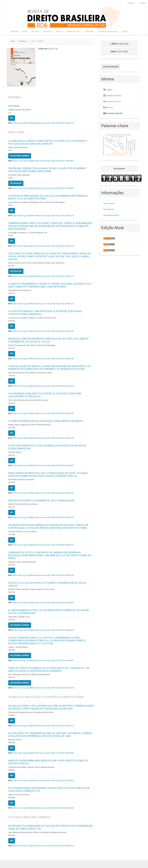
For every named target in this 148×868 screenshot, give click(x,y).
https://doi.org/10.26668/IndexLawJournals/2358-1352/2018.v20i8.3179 (43, 304)
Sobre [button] (59, 31)
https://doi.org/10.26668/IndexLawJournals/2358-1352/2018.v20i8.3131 (43, 545)
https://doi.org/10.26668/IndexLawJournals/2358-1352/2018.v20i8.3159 (43, 331)
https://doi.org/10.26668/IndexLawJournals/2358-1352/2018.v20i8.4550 (43, 688)
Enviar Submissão (111, 67)
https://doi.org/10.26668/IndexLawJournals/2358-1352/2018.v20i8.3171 (43, 276)
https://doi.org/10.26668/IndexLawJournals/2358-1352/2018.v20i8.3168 (43, 359)
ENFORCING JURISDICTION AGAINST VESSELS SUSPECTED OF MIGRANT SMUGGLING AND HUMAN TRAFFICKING (47, 170)
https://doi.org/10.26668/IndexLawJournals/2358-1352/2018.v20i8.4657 (43, 188)
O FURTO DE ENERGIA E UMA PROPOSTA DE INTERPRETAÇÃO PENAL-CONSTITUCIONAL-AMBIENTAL (45, 313)
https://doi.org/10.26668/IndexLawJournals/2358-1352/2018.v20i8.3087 (43, 465)
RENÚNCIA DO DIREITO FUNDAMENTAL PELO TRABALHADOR (41, 500)
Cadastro (131, 3)
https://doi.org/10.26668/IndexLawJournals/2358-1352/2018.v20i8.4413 (43, 846)
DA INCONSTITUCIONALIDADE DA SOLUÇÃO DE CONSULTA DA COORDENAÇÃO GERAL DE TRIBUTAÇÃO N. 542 (50, 827)
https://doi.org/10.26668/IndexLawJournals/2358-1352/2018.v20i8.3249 (43, 575)
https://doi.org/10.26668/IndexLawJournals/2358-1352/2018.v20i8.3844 (43, 602)
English (109, 90)
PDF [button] (12, 118)
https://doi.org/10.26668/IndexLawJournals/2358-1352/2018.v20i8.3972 (43, 726)
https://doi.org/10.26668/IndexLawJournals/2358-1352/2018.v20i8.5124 (43, 123)
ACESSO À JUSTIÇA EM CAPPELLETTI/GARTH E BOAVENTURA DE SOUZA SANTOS (47, 584)
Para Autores (109, 209)
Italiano (110, 107)
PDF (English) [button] (16, 183)
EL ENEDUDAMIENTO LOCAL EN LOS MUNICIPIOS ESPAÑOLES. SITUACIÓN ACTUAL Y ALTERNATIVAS (48, 612)
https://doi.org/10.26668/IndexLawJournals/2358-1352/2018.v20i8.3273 (43, 215)
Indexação (89, 31)
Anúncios (47, 31)
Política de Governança (108, 31)
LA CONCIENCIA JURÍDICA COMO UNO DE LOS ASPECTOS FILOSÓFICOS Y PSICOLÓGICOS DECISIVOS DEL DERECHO (48, 142)
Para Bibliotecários (111, 215)
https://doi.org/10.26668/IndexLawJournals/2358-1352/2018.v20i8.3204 (43, 386)
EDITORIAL (14, 106)
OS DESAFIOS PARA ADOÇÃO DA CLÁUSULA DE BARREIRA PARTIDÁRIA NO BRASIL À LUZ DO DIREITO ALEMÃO (48, 197)
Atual (25, 31)
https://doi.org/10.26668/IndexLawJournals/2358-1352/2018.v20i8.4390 (43, 808)
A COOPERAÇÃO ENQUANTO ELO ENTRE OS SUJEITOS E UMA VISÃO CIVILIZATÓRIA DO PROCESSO (45, 395)
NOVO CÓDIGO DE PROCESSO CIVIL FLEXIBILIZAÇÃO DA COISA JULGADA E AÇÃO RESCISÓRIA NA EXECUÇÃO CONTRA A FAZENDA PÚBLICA (48, 474)
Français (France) (114, 101)
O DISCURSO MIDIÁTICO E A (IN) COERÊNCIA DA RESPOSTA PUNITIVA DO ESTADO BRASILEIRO (47, 447)
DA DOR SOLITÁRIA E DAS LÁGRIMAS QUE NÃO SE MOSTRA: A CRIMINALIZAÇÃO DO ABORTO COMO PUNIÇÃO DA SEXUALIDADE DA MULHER (51, 707)
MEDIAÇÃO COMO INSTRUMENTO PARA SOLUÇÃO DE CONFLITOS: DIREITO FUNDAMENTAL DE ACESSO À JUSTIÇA (48, 340)
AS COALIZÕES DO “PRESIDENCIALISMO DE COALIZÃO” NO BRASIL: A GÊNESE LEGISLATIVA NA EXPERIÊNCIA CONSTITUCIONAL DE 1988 (50, 735)
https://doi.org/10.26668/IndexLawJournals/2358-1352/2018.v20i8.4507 (43, 660)
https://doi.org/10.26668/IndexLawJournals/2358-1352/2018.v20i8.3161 (43, 246)
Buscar (125, 31)
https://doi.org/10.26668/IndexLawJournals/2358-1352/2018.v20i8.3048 (43, 493)
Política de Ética (74, 31)
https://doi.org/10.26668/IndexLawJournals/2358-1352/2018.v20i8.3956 (43, 753)
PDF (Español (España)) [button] (20, 156)
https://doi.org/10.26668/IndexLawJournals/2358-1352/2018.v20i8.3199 (43, 438)
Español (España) (114, 95)
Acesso (143, 3)
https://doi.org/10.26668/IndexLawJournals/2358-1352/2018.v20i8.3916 (43, 780)
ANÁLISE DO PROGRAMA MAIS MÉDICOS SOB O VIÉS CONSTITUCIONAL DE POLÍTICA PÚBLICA (48, 762)
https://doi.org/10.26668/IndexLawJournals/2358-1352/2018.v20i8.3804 (43, 161)
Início (13, 41)
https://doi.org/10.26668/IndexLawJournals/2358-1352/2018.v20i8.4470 (43, 630)
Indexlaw (14, 31)
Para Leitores (109, 203)
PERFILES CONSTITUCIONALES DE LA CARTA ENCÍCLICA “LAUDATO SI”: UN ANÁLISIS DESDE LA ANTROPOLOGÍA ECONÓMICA (49, 669)
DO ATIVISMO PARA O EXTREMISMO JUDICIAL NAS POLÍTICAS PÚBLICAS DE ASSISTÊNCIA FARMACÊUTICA (49, 789)
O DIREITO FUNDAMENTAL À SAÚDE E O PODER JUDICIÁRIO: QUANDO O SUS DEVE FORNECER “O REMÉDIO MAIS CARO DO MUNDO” (50, 285)
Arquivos (35, 31)
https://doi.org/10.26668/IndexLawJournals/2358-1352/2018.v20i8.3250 (43, 413)
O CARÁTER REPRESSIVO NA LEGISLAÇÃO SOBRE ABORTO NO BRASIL (46, 421)
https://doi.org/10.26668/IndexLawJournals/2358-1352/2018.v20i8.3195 (43, 517)
